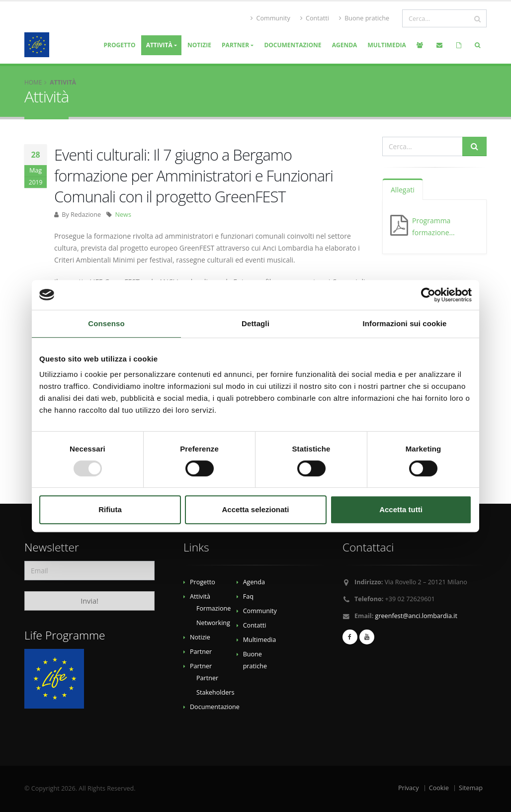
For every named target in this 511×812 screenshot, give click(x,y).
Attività (159, 45)
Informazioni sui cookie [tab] (405, 323)
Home (33, 82)
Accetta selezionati (255, 509)
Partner (235, 45)
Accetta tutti (401, 509)
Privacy (409, 788)
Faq (248, 596)
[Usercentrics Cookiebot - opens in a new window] (428, 295)
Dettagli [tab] (255, 323)
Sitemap (471, 788)
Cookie (439, 788)
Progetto (120, 45)
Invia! (89, 601)
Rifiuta (110, 509)
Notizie (199, 45)
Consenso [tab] (106, 323)
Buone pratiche (364, 18)
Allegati (403, 190)
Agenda (345, 45)
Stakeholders (215, 692)
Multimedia (387, 45)
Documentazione (293, 45)
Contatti (315, 18)
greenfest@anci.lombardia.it (416, 616)
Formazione (213, 608)
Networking (213, 623)
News (123, 215)
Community (270, 18)
